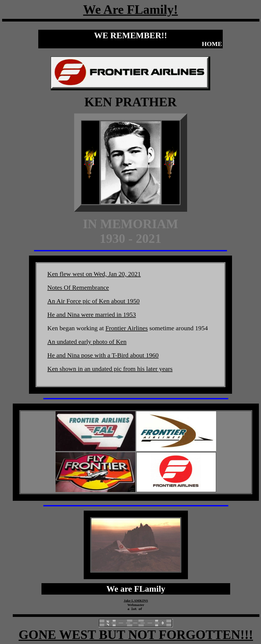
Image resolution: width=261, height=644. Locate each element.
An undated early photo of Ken (87, 342)
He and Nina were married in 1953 (92, 315)
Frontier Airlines (127, 328)
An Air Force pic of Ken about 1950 (93, 301)
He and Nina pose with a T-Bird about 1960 (103, 355)
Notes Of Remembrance (78, 287)
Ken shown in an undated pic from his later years (110, 369)
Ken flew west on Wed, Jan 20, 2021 (94, 274)
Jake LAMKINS (136, 601)
